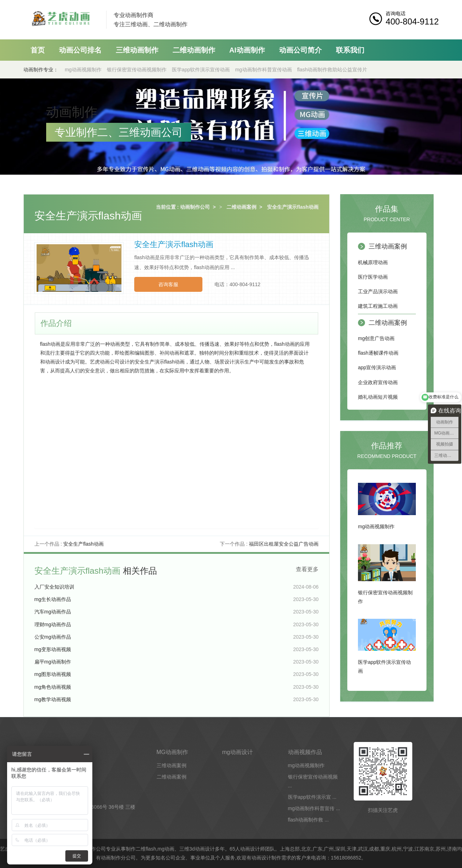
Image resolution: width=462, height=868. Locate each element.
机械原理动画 (373, 262)
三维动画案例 (388, 246)
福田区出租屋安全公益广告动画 (284, 544)
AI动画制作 (247, 50)
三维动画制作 (137, 50)
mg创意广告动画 (376, 338)
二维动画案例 (241, 207)
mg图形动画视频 (53, 674)
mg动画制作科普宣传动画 (263, 70)
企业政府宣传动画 (378, 382)
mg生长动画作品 (53, 599)
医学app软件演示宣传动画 (201, 70)
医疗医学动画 (373, 277)
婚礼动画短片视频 (378, 397)
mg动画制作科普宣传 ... (314, 808)
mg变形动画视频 (53, 649)
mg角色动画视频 (53, 687)
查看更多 (307, 569)
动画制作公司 (195, 207)
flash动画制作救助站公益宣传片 (332, 70)
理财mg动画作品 (53, 624)
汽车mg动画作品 (53, 612)
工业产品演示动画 (378, 291)
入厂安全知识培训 (54, 587)
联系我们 (350, 50)
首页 (38, 50)
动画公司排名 (80, 50)
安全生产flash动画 (83, 544)
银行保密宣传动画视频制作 (137, 70)
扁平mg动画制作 (53, 662)
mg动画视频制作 (83, 70)
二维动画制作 (194, 50)
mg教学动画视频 (53, 699)
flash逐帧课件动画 (378, 353)
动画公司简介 (300, 50)
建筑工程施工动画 (378, 306)
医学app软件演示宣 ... (312, 797)
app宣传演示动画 (377, 367)
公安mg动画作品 (53, 637)
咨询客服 (168, 284)
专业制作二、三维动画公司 (119, 132)
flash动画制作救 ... (308, 820)
